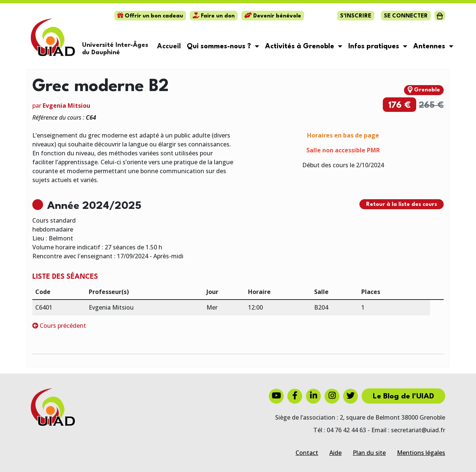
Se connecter (406, 16)
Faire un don (214, 16)
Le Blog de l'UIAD (403, 397)
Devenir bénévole (273, 16)
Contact (307, 453)
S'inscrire (356, 16)
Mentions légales (421, 453)
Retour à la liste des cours (402, 205)
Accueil (169, 46)
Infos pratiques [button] (375, 46)
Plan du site (369, 453)
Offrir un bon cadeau (150, 16)
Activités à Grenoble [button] (301, 46)
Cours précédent (59, 326)
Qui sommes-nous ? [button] (220, 46)
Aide (335, 453)
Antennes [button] (430, 46)
